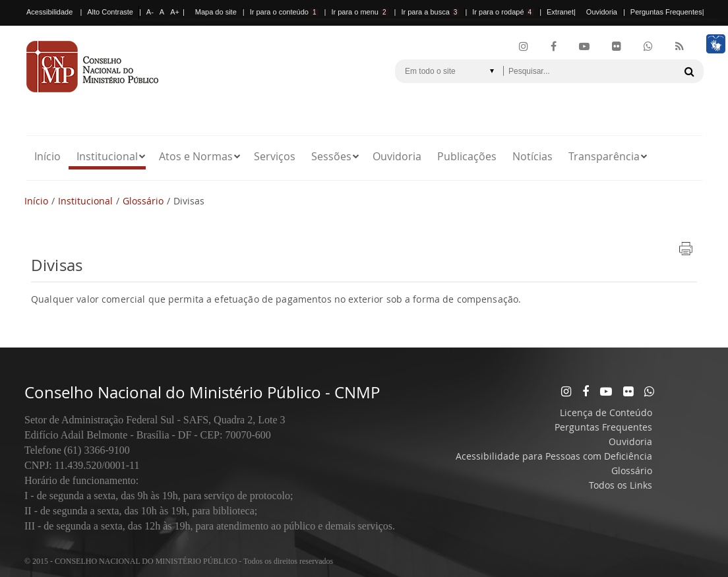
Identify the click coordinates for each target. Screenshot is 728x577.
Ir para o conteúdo (284, 12)
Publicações (467, 156)
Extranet (560, 12)
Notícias (532, 156)
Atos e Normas (196, 156)
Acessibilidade (49, 12)
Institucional (107, 156)
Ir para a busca (430, 12)
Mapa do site (216, 12)
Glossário (143, 201)
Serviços (275, 156)
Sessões (331, 156)
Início (47, 156)
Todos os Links (621, 485)
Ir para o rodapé (503, 12)
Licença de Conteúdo (606, 412)
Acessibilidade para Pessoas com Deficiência (554, 456)
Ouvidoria (602, 12)
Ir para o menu (359, 12)
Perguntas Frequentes (666, 12)
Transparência (604, 156)
